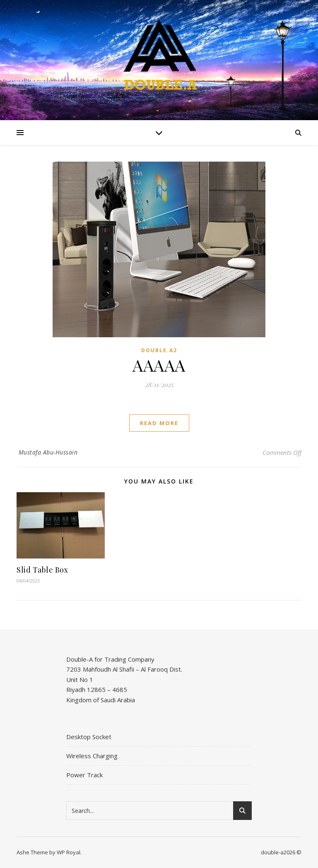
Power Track (84, 775)
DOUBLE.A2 (159, 350)
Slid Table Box (42, 570)
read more (159, 423)
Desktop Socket (89, 737)
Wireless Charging (92, 756)
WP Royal (69, 852)
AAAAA (159, 365)
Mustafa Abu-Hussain (48, 452)
